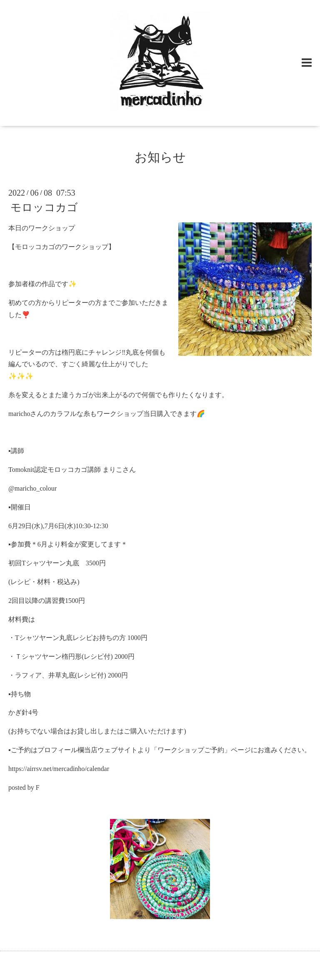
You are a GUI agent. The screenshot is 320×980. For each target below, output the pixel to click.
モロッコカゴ (44, 208)
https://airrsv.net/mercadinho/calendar (59, 769)
